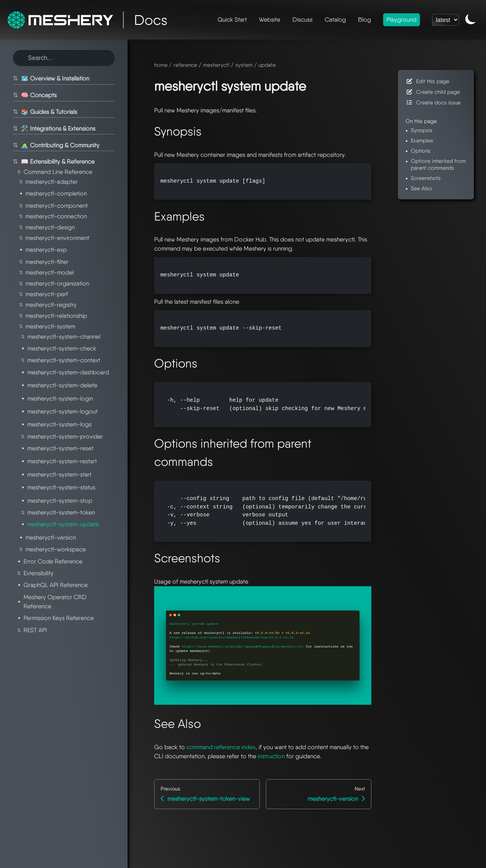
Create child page (433, 92)
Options (421, 151)
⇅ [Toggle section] (14, 79)
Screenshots (426, 178)
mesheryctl (216, 65)
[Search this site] (64, 58)
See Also (421, 188)
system (244, 65)
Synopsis (422, 130)
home (161, 65)
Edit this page (427, 81)
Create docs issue (433, 102)
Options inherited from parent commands (438, 164)
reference (185, 65)
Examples (422, 140)
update (267, 65)
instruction (271, 756)
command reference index (221, 747)
